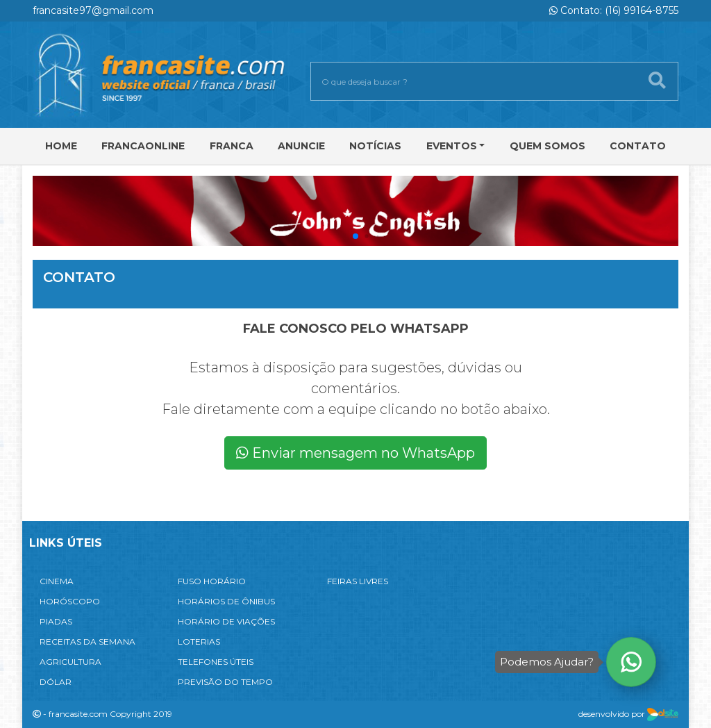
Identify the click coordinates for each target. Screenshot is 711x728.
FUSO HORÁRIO (212, 581)
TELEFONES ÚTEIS (216, 662)
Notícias (375, 146)
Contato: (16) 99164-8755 (614, 10)
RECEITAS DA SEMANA (87, 642)
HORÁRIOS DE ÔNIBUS (226, 601)
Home (61, 146)
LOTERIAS (199, 642)
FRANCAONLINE (143, 146)
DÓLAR (56, 682)
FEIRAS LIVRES (358, 581)
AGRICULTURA (70, 662)
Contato (638, 146)
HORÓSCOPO (70, 601)
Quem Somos (547, 146)
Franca (232, 146)
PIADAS (56, 621)
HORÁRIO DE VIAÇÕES (226, 621)
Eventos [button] (452, 146)
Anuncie (301, 146)
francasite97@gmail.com (93, 10)
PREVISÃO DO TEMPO (225, 682)
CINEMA (57, 581)
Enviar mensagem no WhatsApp (355, 453)
